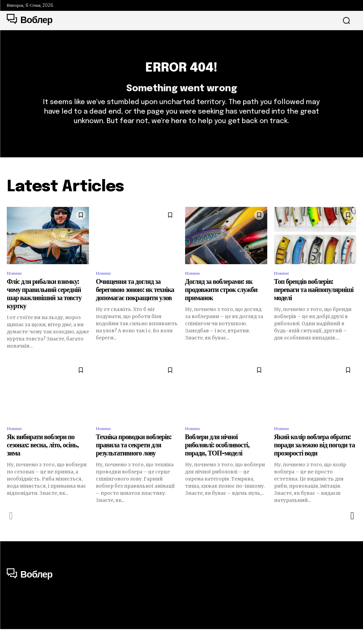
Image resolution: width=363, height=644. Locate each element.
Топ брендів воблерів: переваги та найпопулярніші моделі (314, 304)
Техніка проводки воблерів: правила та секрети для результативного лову (134, 460)
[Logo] (30, 20)
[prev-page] (11, 531)
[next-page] (352, 531)
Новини (16, 286)
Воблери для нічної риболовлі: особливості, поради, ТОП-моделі (217, 460)
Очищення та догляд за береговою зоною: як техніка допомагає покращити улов (135, 304)
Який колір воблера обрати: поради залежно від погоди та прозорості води (314, 460)
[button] (346, 21)
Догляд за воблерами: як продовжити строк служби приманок (221, 304)
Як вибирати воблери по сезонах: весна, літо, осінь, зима (43, 460)
